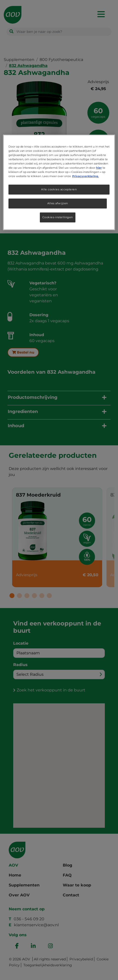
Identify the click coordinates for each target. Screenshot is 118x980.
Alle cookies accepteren (59, 189)
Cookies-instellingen (58, 217)
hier (99, 168)
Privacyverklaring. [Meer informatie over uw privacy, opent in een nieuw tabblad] (86, 176)
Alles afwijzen (58, 203)
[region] (59, 182)
